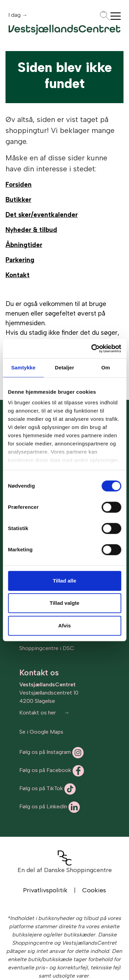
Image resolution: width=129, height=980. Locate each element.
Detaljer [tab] (65, 367)
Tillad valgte (64, 603)
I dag (15, 15)
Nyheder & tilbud (31, 230)
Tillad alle (64, 581)
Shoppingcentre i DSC (47, 648)
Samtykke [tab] (23, 367)
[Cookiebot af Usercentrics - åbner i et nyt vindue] (92, 348)
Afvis (64, 626)
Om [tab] (106, 367)
